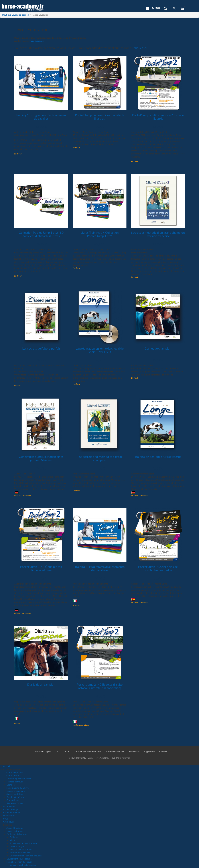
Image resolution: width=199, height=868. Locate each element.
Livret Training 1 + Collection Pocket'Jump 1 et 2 (100, 234)
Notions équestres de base (19, 779)
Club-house (9, 822)
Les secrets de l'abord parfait (41, 348)
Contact (163, 752)
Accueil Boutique (15, 828)
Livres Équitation (15, 831)
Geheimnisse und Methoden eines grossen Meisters (41, 458)
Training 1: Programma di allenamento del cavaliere (100, 568)
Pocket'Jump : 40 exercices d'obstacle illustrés (100, 117)
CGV (58, 752)
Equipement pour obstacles (19, 859)
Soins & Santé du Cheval (18, 788)
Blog (5, 819)
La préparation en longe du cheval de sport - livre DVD (100, 350)
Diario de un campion (41, 684)
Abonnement (9, 806)
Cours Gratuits (14, 775)
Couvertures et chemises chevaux (26, 856)
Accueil (7, 766)
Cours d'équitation (15, 772)
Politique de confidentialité (88, 752)
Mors (12, 840)
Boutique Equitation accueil (16, 15)
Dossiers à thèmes (15, 797)
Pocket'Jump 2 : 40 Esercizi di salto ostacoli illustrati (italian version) (100, 686)
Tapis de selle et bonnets (21, 849)
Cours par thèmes (12, 812)
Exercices (11, 785)
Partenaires (134, 752)
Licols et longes (17, 846)
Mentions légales (43, 752)
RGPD (68, 752)
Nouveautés (9, 816)
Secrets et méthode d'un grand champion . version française (158, 234)
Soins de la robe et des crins (23, 865)
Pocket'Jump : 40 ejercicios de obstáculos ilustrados (158, 568)
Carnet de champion (158, 348)
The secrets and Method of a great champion (100, 458)
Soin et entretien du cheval (19, 862)
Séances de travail (15, 782)
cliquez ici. (141, 48)
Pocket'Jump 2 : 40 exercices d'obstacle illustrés (158, 117)
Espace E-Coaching (16, 791)
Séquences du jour (15, 803)
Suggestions (149, 752)
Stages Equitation (15, 794)
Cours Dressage (11, 809)
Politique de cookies (115, 752)
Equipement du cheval (17, 834)
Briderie (14, 837)
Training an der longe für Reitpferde (158, 457)
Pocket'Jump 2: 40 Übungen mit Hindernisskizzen (41, 568)
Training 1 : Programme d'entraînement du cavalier (41, 117)
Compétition (13, 800)
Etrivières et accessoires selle (24, 843)
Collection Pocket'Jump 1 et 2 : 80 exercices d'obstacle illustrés (41, 234)
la (37, 41)
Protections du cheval (20, 853)
